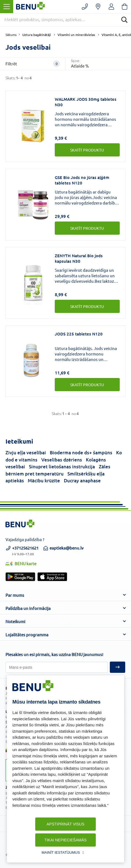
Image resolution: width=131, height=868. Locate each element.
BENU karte (21, 563)
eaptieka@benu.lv (63, 548)
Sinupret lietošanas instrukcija (62, 467)
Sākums (11, 35)
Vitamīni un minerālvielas (76, 35)
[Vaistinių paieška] (98, 7)
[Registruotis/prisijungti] (111, 7)
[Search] (124, 20)
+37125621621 (22, 550)
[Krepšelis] (125, 7)
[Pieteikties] (57, 667)
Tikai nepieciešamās (65, 840)
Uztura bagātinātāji (37, 35)
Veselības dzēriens (62, 460)
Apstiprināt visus (65, 824)
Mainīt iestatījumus (61, 852)
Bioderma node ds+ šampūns (81, 453)
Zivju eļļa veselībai (26, 453)
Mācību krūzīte (44, 481)
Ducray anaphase (82, 481)
